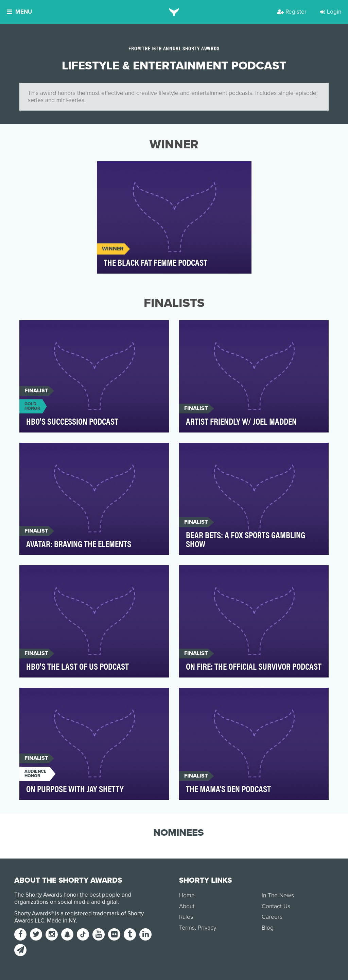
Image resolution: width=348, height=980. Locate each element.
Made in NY (61, 921)
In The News (278, 895)
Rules (186, 917)
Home (187, 895)
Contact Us (276, 906)
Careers (272, 917)
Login (331, 12)
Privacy (207, 928)
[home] (174, 12)
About (187, 906)
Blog (268, 928)
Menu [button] (19, 12)
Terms (187, 928)
